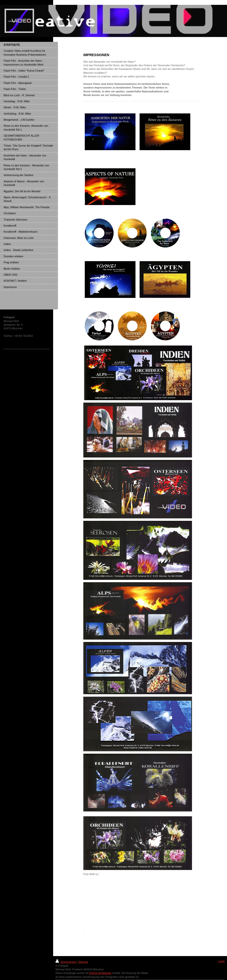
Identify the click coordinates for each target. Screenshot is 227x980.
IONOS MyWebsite (100, 973)
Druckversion (66, 962)
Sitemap (83, 962)
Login (221, 961)
